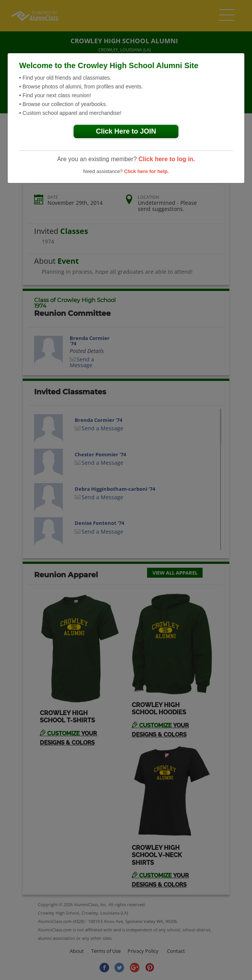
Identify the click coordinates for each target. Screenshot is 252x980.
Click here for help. (146, 171)
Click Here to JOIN (126, 131)
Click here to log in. (167, 159)
